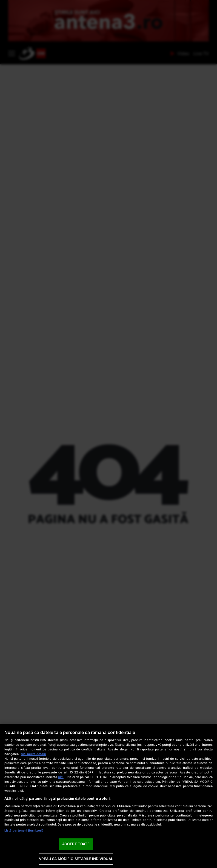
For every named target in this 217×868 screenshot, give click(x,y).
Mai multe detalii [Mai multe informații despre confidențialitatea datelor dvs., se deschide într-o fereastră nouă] (33, 754)
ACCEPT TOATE (76, 844)
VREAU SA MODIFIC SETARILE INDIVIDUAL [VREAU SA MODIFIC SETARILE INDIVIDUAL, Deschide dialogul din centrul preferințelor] (76, 859)
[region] (108, 796)
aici (61, 777)
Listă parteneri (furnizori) (24, 830)
